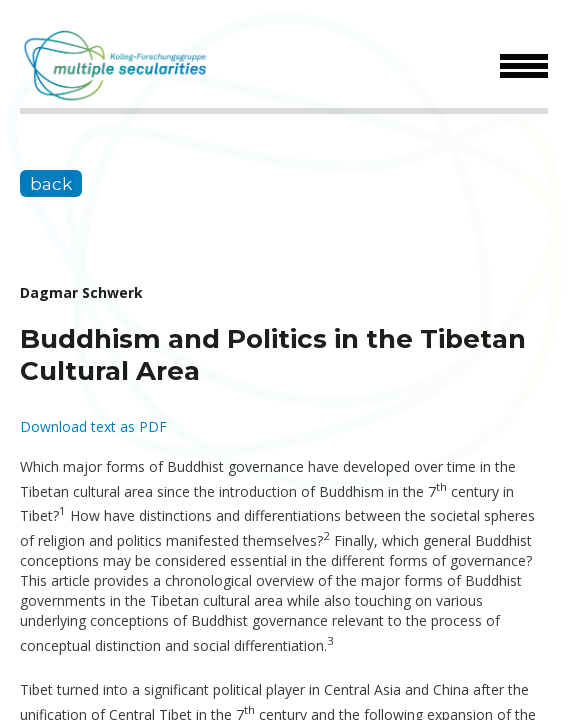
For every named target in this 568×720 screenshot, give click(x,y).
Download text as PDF (93, 426)
